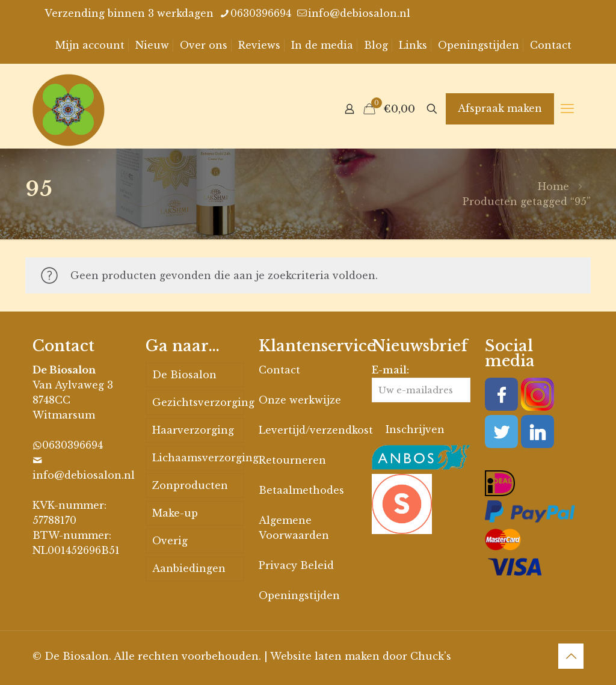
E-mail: (421, 383)
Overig (170, 541)
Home (553, 186)
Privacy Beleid (296, 565)
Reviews (259, 45)
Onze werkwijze (300, 400)
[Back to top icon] (571, 656)
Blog (376, 45)
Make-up (175, 513)
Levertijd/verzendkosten (322, 430)
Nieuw (152, 45)
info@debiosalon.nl (84, 475)
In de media (322, 45)
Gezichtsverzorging (198, 402)
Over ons (204, 45)
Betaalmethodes (301, 490)
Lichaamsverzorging (198, 458)
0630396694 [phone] (261, 13)
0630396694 (72, 445)
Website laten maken (325, 656)
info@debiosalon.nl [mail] (359, 13)
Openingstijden (479, 45)
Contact (551, 45)
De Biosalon (184, 375)
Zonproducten (190, 485)
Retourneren (292, 460)
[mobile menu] (567, 109)
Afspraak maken (500, 108)
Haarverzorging (193, 430)
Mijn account (90, 45)
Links (413, 45)
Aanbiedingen (189, 568)
